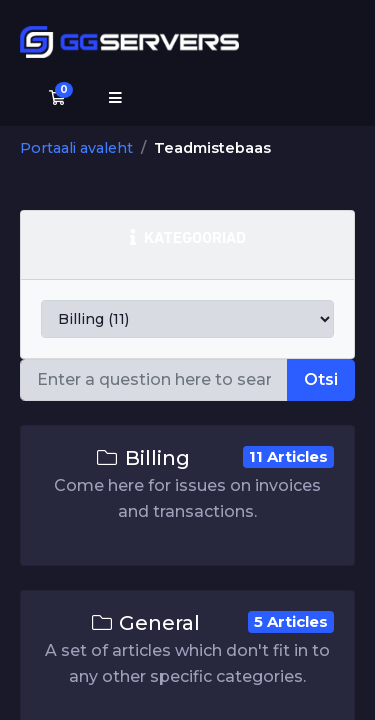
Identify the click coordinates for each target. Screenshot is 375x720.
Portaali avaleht (76, 148)
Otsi (321, 379)
